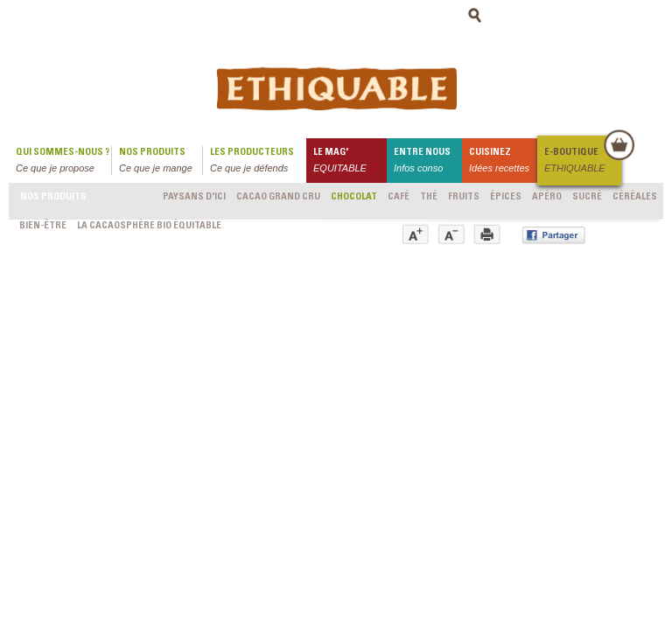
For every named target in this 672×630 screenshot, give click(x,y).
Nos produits (161, 161)
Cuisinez (503, 161)
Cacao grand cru (278, 197)
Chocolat (354, 197)
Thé (429, 197)
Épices (506, 197)
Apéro (547, 197)
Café (399, 197)
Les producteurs (258, 161)
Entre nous (428, 161)
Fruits (464, 197)
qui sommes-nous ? (63, 161)
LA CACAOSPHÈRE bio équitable (149, 226)
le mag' (350, 161)
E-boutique (582, 161)
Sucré (587, 197)
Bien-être (43, 226)
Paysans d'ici (194, 197)
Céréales (635, 197)
